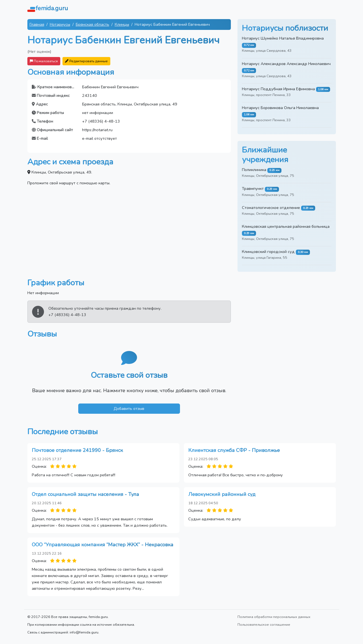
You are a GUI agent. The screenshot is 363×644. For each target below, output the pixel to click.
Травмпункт (253, 188)
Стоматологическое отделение (271, 208)
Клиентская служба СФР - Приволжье (234, 450)
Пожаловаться (44, 61)
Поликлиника (254, 170)
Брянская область (92, 24)
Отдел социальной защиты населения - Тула (85, 494)
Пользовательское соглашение (264, 624)
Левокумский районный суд (222, 494)
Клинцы (122, 24)
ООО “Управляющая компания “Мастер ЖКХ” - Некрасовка (103, 545)
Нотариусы (60, 24)
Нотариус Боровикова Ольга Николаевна (280, 108)
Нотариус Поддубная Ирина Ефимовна (278, 89)
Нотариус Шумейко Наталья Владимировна (283, 38)
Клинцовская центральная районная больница (286, 226)
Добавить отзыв (129, 408)
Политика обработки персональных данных (274, 617)
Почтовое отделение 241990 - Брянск (77, 450)
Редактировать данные (86, 61)
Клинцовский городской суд (268, 252)
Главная (37, 24)
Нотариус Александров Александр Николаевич (286, 64)
